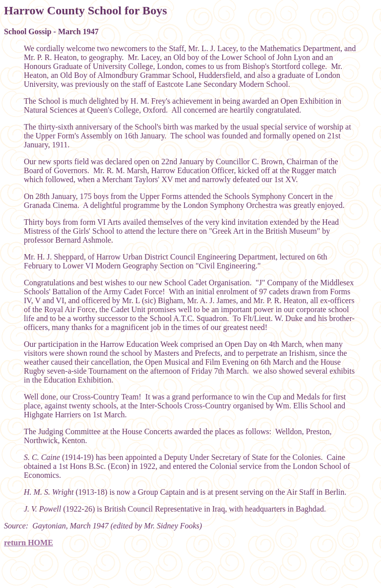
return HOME (29, 543)
